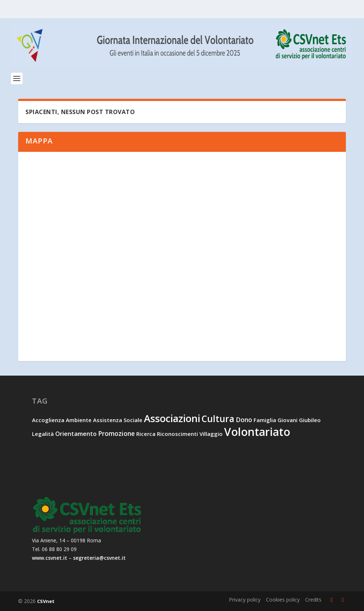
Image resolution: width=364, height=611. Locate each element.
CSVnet (46, 601)
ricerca (146, 434)
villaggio (211, 434)
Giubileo (310, 420)
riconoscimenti (177, 434)
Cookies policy (283, 600)
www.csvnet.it (50, 558)
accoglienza (48, 420)
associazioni (172, 418)
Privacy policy (245, 600)
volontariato (257, 432)
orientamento (76, 434)
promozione (116, 433)
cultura (218, 419)
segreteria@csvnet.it (99, 558)
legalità (43, 434)
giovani (288, 420)
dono (244, 420)
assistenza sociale (118, 420)
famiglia (265, 420)
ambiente (79, 420)
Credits (313, 600)
